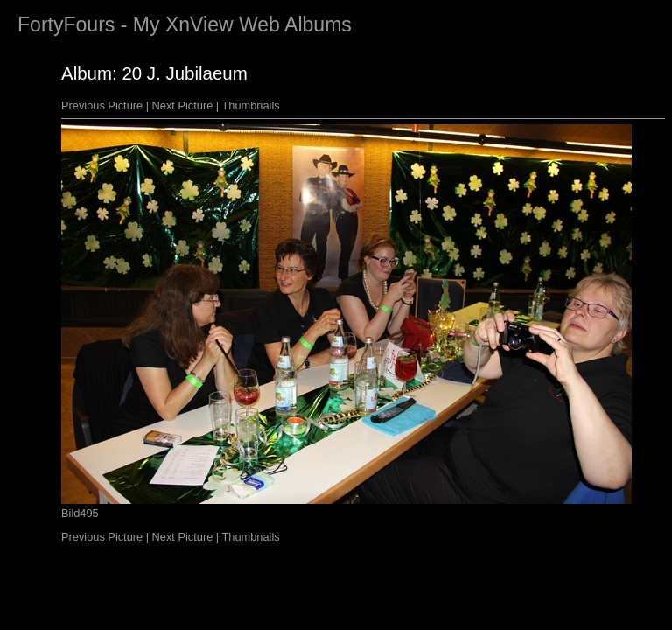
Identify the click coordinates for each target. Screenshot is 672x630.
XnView (199, 24)
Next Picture (183, 105)
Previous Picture (102, 105)
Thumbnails (251, 105)
